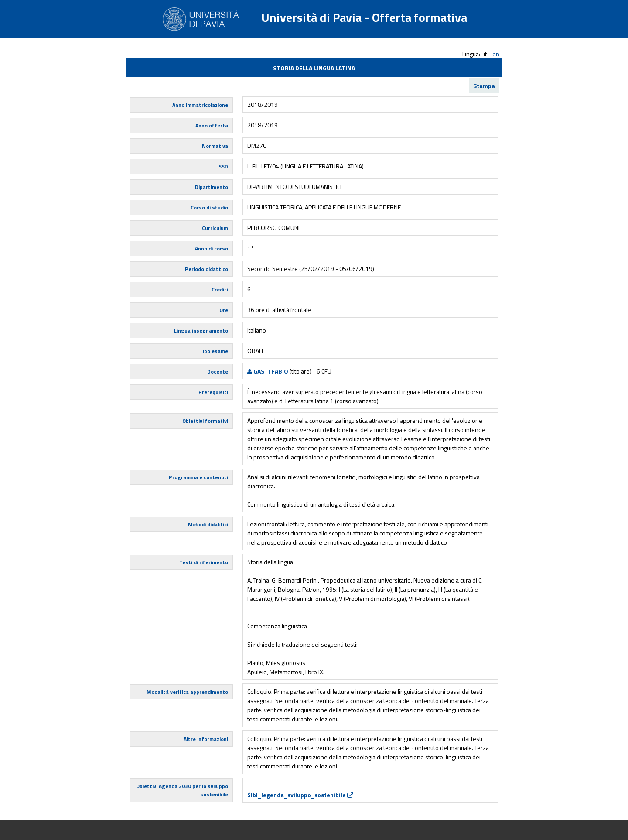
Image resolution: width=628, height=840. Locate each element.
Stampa (484, 86)
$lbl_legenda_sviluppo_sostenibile (300, 795)
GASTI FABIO (268, 371)
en (496, 54)
